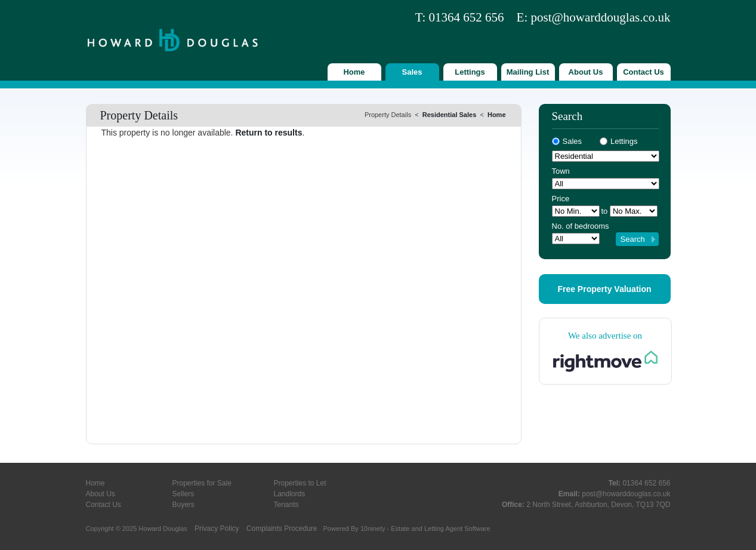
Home (354, 72)
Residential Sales (450, 115)
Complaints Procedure (282, 529)
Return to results (269, 133)
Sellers (183, 494)
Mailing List (528, 72)
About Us (586, 72)
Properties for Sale (202, 483)
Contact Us (644, 72)
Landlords (290, 494)
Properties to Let (300, 483)
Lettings (470, 72)
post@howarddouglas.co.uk (601, 17)
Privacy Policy (217, 529)
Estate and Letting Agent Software (440, 529)
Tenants (286, 505)
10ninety (373, 529)
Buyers (183, 505)
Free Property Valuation (604, 289)
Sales (412, 72)
